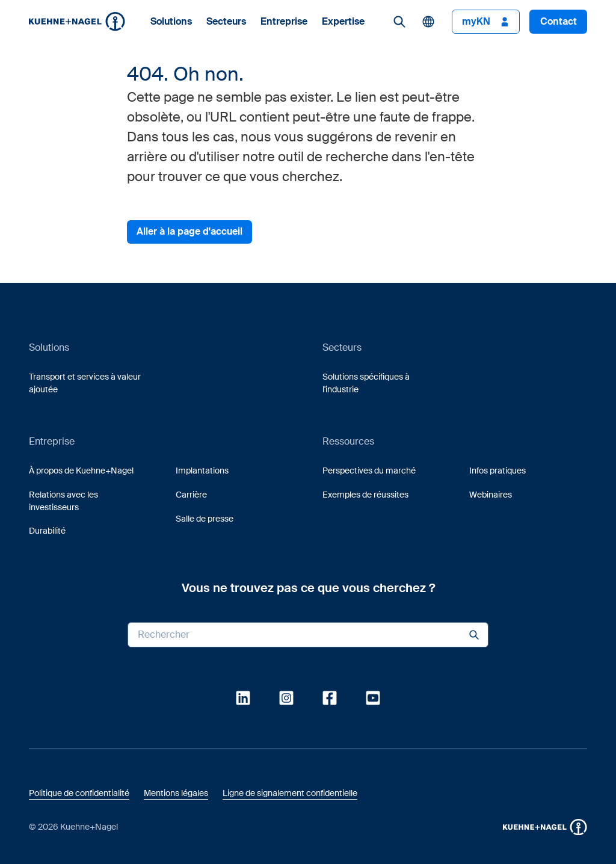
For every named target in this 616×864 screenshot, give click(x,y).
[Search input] (308, 635)
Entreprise (284, 22)
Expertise (343, 22)
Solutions (171, 22)
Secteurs (226, 22)
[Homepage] (77, 21)
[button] (77, 21)
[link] (399, 22)
